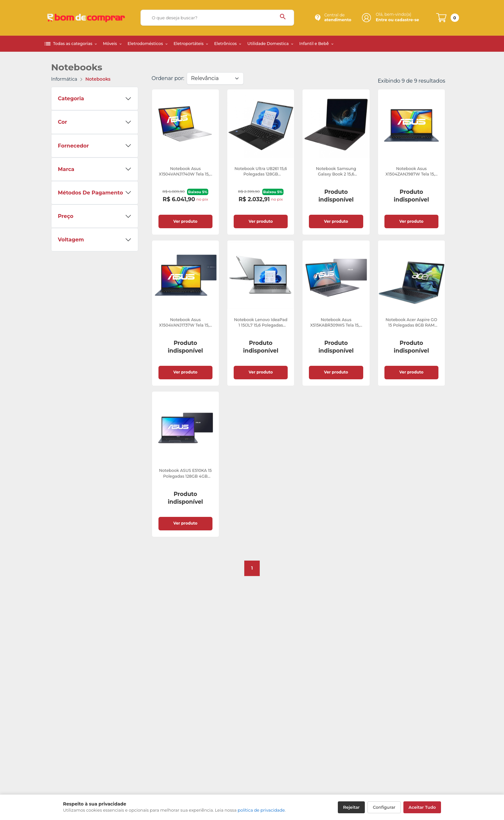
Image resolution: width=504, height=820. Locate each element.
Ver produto (185, 221)
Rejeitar (351, 807)
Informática (64, 79)
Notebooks (98, 79)
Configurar (384, 807)
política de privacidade (261, 810)
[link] (185, 162)
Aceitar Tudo (422, 807)
